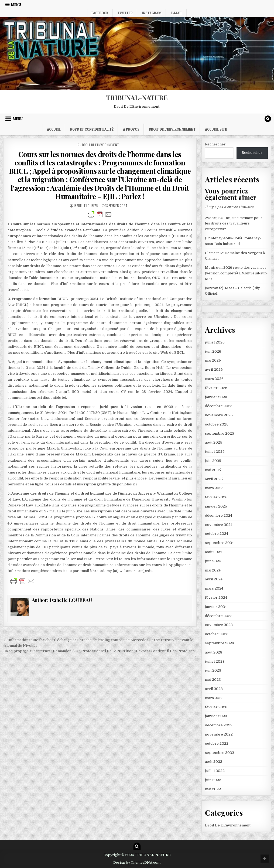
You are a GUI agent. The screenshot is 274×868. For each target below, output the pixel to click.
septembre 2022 (220, 753)
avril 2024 (214, 579)
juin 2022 (213, 780)
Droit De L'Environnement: (101, 145)
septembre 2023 (220, 643)
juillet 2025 (215, 452)
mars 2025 (214, 488)
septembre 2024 (219, 543)
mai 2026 (213, 360)
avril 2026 (214, 370)
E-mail (177, 13)
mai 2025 (213, 470)
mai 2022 (213, 789)
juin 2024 (213, 561)
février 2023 (216, 707)
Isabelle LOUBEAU (86, 205)
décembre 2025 (219, 406)
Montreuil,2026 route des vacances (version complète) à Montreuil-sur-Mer (236, 273)
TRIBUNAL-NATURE (137, 97)
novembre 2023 (219, 625)
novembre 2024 (219, 525)
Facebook (100, 13)
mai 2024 (213, 570)
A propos (131, 129)
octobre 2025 (217, 424)
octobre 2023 (217, 634)
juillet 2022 (215, 771)
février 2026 (216, 388)
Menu (16, 5)
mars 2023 (214, 698)
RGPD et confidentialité (92, 129)
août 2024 (213, 552)
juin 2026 (213, 351)
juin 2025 (213, 461)
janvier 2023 (216, 716)
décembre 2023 (219, 616)
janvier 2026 (216, 397)
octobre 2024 (217, 534)
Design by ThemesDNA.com (137, 863)
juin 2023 (213, 670)
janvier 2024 (216, 607)
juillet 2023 (215, 661)
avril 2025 (214, 479)
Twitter (125, 13)
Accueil (54, 129)
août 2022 (214, 762)
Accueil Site (216, 129)
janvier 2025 (216, 506)
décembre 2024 (219, 515)
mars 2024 (214, 588)
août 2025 (214, 442)
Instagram (152, 13)
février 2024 (216, 598)
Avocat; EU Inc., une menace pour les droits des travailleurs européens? (234, 224)
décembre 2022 (219, 725)
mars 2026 (214, 379)
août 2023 (214, 652)
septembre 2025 (220, 433)
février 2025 (216, 497)
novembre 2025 (219, 415)
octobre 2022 (217, 743)
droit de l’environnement (172, 129)
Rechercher (215, 144)
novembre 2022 (219, 734)
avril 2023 (214, 689)
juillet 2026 (215, 342)
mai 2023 (213, 680)
